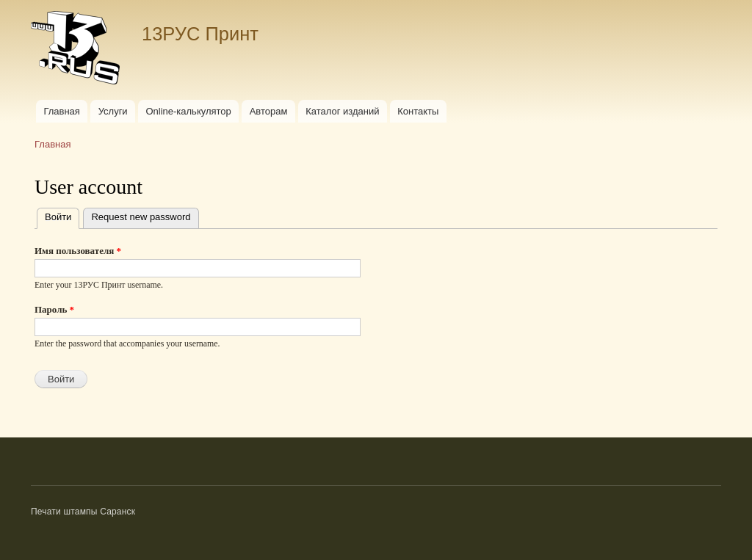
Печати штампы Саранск (83, 512)
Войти (62, 215)
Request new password (141, 217)
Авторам (269, 111)
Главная (61, 111)
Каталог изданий (342, 111)
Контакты (418, 111)
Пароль (54, 309)
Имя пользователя (78, 251)
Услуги (113, 111)
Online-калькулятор (188, 111)
